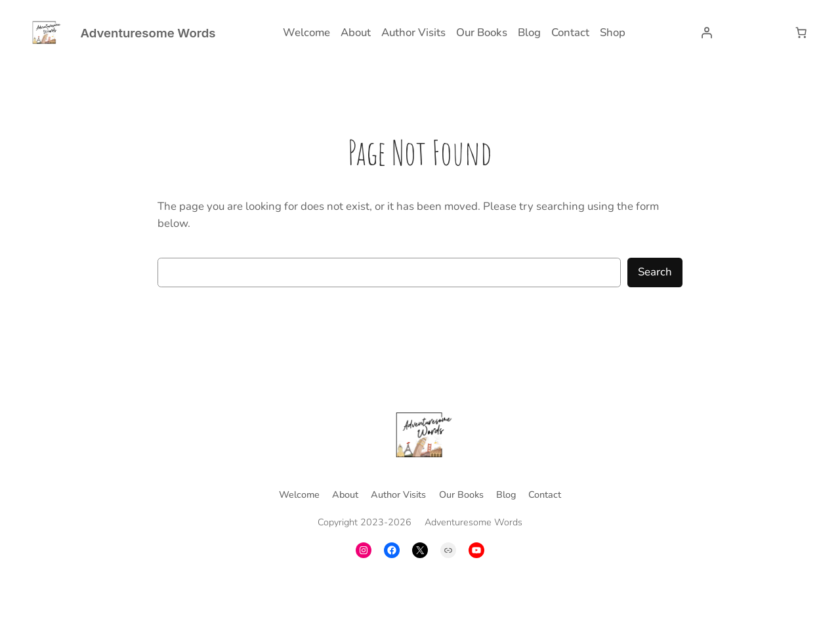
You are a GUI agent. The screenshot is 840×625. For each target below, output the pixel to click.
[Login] (706, 33)
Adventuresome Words (148, 33)
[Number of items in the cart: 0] (801, 33)
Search (655, 272)
